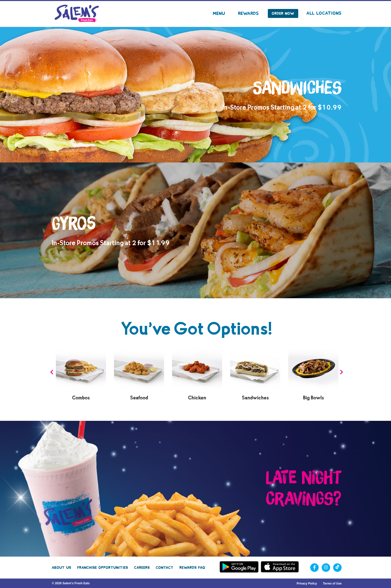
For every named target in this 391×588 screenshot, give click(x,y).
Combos (81, 398)
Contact (165, 568)
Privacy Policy (307, 584)
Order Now (283, 13)
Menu (219, 13)
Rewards (248, 13)
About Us (62, 568)
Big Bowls (313, 398)
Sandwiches (255, 398)
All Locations (324, 13)
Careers (142, 568)
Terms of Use (332, 584)
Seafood (139, 398)
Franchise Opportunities (103, 568)
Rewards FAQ (192, 568)
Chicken (197, 398)
